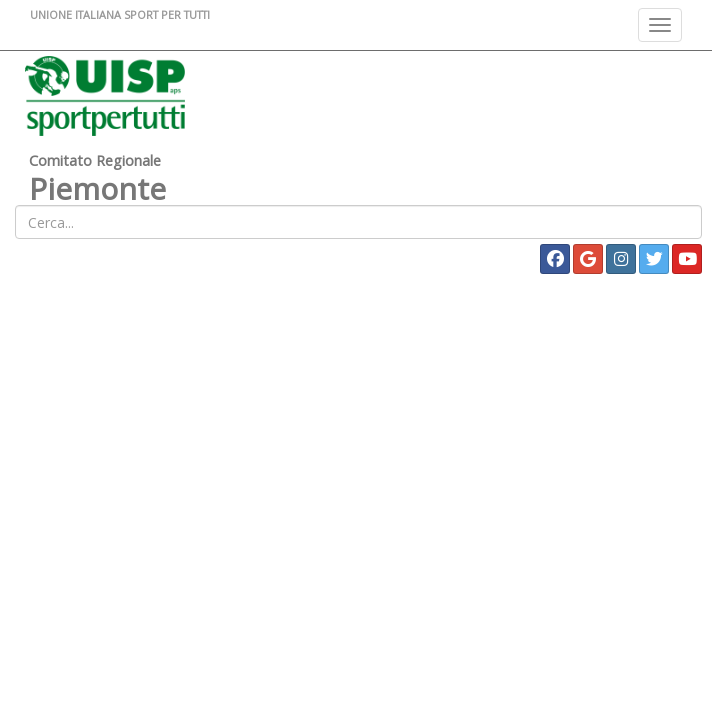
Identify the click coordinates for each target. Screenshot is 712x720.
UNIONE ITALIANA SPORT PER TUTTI (120, 14)
